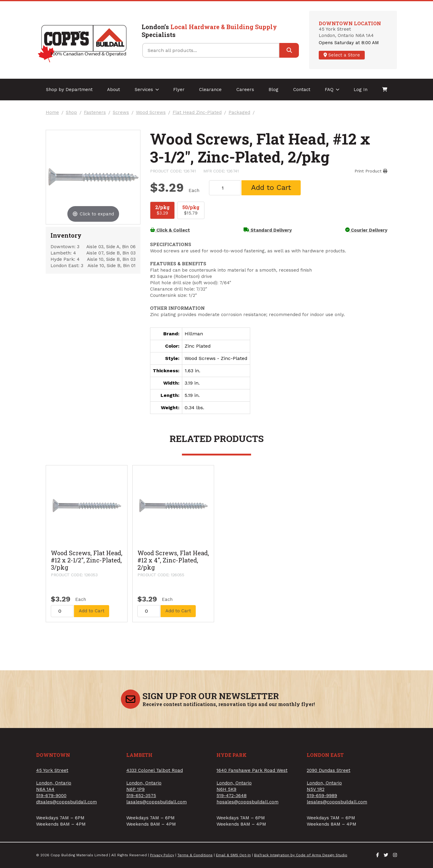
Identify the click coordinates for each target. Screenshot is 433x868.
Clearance (210, 90)
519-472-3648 (232, 796)
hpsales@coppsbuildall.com (247, 802)
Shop (71, 113)
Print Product (371, 171)
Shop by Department (69, 90)
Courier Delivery (366, 230)
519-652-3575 (141, 796)
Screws (121, 113)
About (114, 90)
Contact (302, 90)
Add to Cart (271, 187)
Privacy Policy (162, 855)
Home (52, 113)
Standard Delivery (268, 230)
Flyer (179, 90)
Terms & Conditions (195, 855)
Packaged (239, 113)
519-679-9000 (51, 796)
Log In (361, 90)
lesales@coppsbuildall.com (337, 802)
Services (147, 90)
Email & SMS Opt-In (233, 855)
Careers (245, 90)
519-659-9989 (322, 796)
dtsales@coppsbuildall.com (66, 802)
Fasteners (95, 113)
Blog (273, 90)
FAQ (332, 90)
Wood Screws (151, 113)
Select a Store (342, 55)
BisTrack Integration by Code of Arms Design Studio (301, 855)
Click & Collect (170, 230)
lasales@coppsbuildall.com (157, 802)
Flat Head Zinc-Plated (197, 113)
